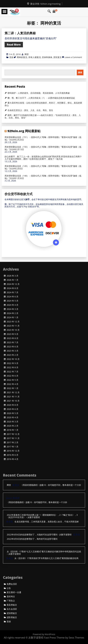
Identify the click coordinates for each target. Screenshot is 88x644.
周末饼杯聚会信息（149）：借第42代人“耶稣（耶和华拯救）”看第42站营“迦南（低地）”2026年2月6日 (43, 167)
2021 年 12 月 (13, 392)
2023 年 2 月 (12, 355)
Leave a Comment (73, 57)
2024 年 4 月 (12, 305)
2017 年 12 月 (13, 434)
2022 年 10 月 (13, 359)
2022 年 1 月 (12, 388)
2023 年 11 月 (13, 326)
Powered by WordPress (44, 634)
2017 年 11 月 (13, 438)
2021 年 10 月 (13, 401)
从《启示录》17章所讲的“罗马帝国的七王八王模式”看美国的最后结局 (46, 558)
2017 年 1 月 (12, 447)
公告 (9, 588)
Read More (14, 45)
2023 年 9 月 (12, 334)
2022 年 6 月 (12, 376)
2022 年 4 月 (12, 384)
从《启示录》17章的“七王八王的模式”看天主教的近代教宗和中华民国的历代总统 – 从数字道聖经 (44, 553)
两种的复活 (22, 57)
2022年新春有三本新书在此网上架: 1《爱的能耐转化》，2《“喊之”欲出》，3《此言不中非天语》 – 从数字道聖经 (42, 516)
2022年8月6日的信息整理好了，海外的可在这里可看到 (32, 539)
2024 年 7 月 (12, 292)
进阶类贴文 (12, 617)
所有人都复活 (35, 57)
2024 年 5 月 (12, 301)
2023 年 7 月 (12, 342)
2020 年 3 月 (12, 422)
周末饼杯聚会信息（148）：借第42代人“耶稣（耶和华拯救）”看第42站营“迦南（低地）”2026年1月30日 (43, 177)
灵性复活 (57, 57)
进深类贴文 (12, 613)
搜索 (80, 72)
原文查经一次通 (14, 592)
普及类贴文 (12, 605)
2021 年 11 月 (13, 397)
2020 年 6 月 (12, 409)
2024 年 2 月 (12, 313)
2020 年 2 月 (12, 426)
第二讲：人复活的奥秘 (20, 33)
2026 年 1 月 (12, 280)
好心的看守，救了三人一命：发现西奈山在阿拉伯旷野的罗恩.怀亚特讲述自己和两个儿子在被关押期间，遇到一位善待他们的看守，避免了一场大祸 (43, 158)
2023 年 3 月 (12, 351)
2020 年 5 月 (12, 413)
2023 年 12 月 (13, 322)
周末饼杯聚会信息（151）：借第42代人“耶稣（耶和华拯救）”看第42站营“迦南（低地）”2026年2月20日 (43, 139)
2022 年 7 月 (12, 372)
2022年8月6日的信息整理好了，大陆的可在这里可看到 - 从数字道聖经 (39, 535)
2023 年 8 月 (12, 338)
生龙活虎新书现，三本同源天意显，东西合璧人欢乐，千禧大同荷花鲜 (47, 522)
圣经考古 (11, 597)
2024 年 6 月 (12, 297)
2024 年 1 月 (12, 317)
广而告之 (11, 601)
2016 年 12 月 (13, 451)
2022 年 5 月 (12, 380)
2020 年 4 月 (12, 417)
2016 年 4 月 (12, 459)
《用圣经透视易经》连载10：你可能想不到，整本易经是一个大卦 (51, 485)
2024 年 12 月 (13, 284)
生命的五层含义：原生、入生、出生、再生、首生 (30, 110)
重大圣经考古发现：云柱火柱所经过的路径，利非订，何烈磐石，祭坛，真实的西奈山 (43, 104)
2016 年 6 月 (12, 455)
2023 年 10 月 (13, 330)
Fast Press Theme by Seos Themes (64, 638)
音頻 (11, 57)
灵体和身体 (47, 57)
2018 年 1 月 (12, 430)
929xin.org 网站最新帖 (24, 131)
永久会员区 (12, 609)
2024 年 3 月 (12, 309)
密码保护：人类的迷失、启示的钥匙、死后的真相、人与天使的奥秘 (39, 93)
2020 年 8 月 (12, 405)
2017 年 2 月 (12, 442)
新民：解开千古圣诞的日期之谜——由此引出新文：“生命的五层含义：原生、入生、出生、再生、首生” (43, 116)
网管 (27, 54)
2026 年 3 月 (12, 276)
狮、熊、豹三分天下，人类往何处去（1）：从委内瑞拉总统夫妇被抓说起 (41, 98)
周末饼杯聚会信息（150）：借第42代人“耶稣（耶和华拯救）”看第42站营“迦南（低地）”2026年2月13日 (43, 148)
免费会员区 (12, 584)
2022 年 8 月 (12, 367)
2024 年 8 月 (12, 288)
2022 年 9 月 (12, 363)
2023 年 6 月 (12, 347)
